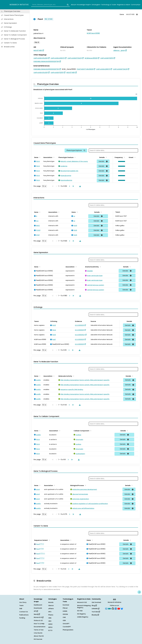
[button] (121, 161)
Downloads (38, 608)
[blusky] (122, 608)
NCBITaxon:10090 (93, 33)
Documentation (40, 627)
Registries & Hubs (124, 5)
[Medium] (110, 608)
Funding (22, 618)
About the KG (39, 636)
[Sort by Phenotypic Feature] (75, 157)
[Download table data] (80, 186)
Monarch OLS (82, 602)
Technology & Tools (109, 5)
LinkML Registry (83, 617)
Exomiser (66, 605)
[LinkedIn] (116, 608)
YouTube (96, 612)
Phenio (51, 615)
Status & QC (38, 620)
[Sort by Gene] (39, 157)
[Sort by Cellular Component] (90, 431)
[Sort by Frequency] (124, 157)
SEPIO (50, 627)
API (36, 611)
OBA (50, 618)
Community (136, 5)
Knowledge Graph (84, 5)
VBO (50, 621)
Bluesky (95, 615)
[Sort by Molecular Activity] (73, 376)
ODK (64, 620)
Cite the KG (38, 633)
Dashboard (38, 605)
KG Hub (80, 611)
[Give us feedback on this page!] (139, 592)
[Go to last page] (73, 186)
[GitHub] (113, 608)
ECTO (50, 630)
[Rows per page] (44, 186)
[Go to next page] (69, 186)
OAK (64, 617)
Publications (24, 615)
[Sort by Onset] (135, 157)
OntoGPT (66, 624)
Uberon (51, 606)
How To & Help (39, 624)
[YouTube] (119, 608)
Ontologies (96, 5)
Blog (94, 606)
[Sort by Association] (53, 157)
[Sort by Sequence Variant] (49, 540)
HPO (50, 612)
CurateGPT (67, 627)
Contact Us (24, 612)
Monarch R (39, 617)
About (74, 5)
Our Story (23, 602)
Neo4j (37, 614)
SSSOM (65, 614)
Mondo (51, 602)
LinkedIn (96, 609)
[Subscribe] (106, 608)
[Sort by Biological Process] (85, 485)
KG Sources (38, 639)
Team (21, 606)
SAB (21, 609)
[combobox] (50, 5)
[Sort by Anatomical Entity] (100, 267)
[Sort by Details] (106, 157)
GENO (50, 624)
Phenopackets (68, 630)
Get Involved (96, 602)
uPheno (51, 609)
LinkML (65, 611)
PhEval (65, 608)
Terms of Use (39, 630)
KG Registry (81, 614)
